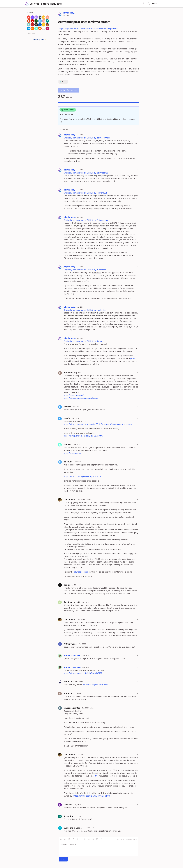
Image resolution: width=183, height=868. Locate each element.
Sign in (155, 4)
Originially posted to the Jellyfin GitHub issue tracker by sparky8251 (89, 29)
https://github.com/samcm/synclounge (81, 398)
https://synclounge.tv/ (74, 395)
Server (63, 82)
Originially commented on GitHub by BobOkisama (86, 173)
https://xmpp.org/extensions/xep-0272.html (83, 436)
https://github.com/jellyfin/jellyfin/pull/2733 (83, 673)
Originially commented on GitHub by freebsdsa (85, 310)
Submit (63, 859)
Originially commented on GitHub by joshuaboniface (87, 138)
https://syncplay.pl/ (72, 453)
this (97, 776)
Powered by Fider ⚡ (39, 40)
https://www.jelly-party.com (95, 685)
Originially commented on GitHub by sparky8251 (85, 193)
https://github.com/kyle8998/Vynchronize (83, 476)
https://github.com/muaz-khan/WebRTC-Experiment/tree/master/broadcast (98, 424)
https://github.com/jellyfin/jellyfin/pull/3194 (92, 796)
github (133, 358)
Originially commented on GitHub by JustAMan (85, 270)
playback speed (81, 572)
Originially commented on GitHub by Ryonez (84, 341)
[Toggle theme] (149, 4)
